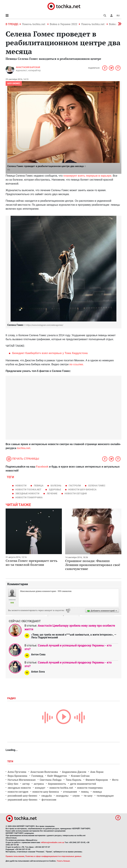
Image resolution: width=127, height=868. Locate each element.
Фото (115, 780)
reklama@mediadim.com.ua (53, 842)
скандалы (62, 796)
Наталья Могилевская (22, 780)
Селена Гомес (97, 486)
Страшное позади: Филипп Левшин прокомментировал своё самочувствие (93, 565)
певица (39, 486)
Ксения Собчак (80, 776)
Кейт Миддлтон (57, 776)
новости (21, 486)
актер (26, 784)
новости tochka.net (28, 490)
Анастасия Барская (28, 67)
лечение (52, 493)
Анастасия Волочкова (44, 772)
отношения (70, 792)
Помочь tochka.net (34, 24)
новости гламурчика (29, 497)
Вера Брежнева (17, 776)
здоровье (55, 490)
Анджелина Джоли (74, 772)
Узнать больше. (63, 861)
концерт (40, 788)
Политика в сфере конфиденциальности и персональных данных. (54, 856)
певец (85, 792)
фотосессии (49, 800)
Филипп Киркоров (97, 780)
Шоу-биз (13, 784)
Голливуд (37, 776)
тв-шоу (88, 796)
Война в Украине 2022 (63, 24)
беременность (57, 784)
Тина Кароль (74, 780)
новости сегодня (76, 493)
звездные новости (27, 493)
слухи (76, 796)
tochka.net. (24, 448)
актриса (39, 784)
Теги (11, 761)
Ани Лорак (97, 772)
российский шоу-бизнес (22, 796)
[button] (111, 16)
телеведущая (105, 796)
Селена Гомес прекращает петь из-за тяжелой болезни (32, 563)
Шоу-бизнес (14, 83)
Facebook (42, 467)
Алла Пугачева (17, 772)
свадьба (47, 796)
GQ (9, 170)
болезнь (56, 486)
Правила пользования (15, 856)
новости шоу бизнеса (46, 792)
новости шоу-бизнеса (82, 490)
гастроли (75, 486)
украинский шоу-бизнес (22, 800)
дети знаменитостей (83, 784)
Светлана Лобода (51, 780)
